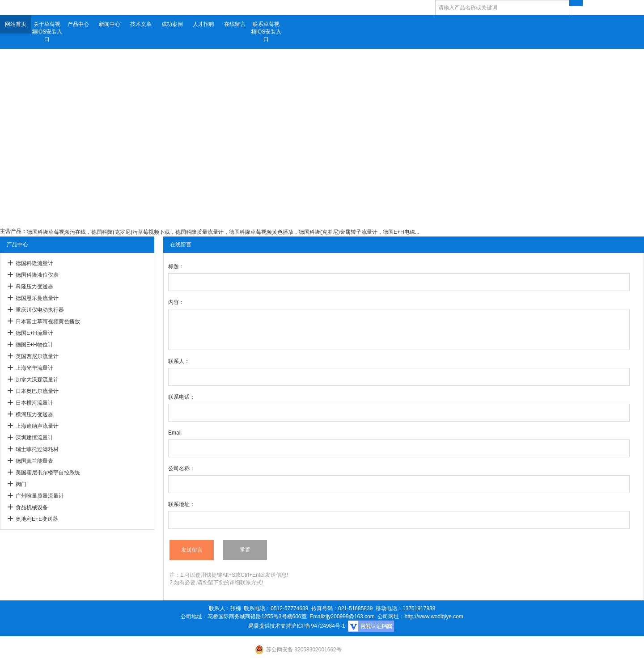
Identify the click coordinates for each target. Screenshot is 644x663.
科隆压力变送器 (34, 287)
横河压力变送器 (34, 414)
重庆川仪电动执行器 (40, 310)
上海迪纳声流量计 (37, 426)
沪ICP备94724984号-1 (318, 626)
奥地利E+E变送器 (37, 519)
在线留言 (235, 24)
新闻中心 (110, 24)
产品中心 (78, 24)
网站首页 (16, 24)
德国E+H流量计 (34, 333)
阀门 (21, 484)
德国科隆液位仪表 (37, 275)
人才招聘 (203, 24)
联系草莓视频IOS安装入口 (266, 32)
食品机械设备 (32, 507)
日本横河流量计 (34, 403)
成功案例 (172, 24)
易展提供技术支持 (270, 626)
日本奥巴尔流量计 (37, 391)
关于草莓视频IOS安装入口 (47, 32)
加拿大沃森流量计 (37, 380)
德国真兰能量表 (34, 461)
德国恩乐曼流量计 (37, 298)
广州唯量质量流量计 (40, 496)
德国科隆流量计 (34, 263)
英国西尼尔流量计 (37, 356)
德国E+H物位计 (34, 345)
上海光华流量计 (34, 368)
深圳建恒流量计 (34, 438)
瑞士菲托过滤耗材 (37, 449)
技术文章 (141, 24)
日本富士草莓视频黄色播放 (48, 321)
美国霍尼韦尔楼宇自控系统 (48, 473)
